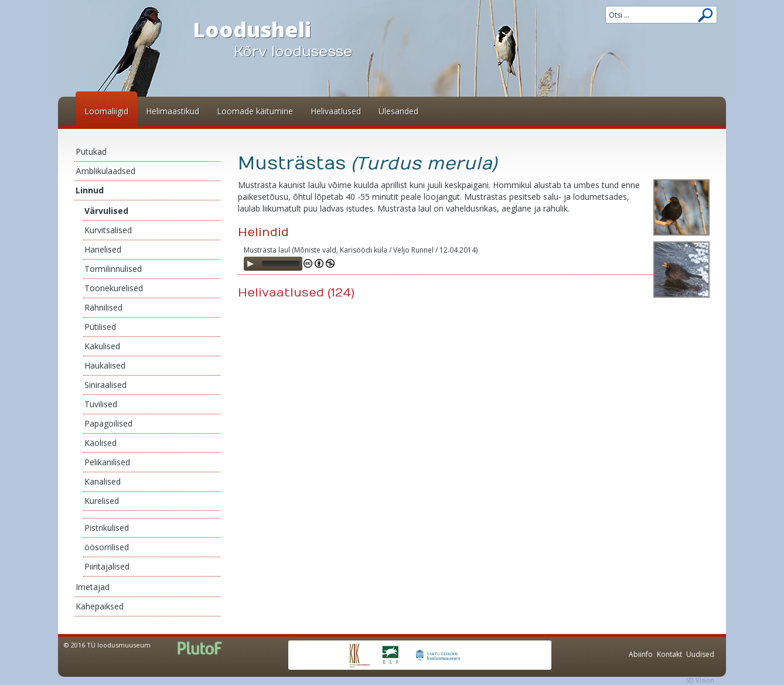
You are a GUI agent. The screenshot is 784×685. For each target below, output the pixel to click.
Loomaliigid (106, 111)
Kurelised (102, 501)
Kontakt (669, 654)
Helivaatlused (336, 111)
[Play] (250, 264)
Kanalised (103, 481)
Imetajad (93, 587)
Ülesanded (398, 111)
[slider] (281, 264)
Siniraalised (105, 385)
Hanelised (103, 249)
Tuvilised (101, 404)
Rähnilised (103, 307)
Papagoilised (108, 423)
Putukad (91, 151)
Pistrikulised (107, 528)
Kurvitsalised (108, 230)
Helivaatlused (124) (296, 293)
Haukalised (105, 365)
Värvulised (106, 211)
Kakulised (102, 346)
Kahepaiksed (100, 606)
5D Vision (700, 680)
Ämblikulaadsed (105, 171)
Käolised (100, 443)
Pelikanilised (107, 462)
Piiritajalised (107, 566)
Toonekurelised (114, 288)
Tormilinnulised (113, 269)
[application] (273, 264)
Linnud (90, 190)
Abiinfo (641, 654)
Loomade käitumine (255, 111)
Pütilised (100, 327)
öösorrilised (107, 547)
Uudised (700, 654)
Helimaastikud (173, 111)
